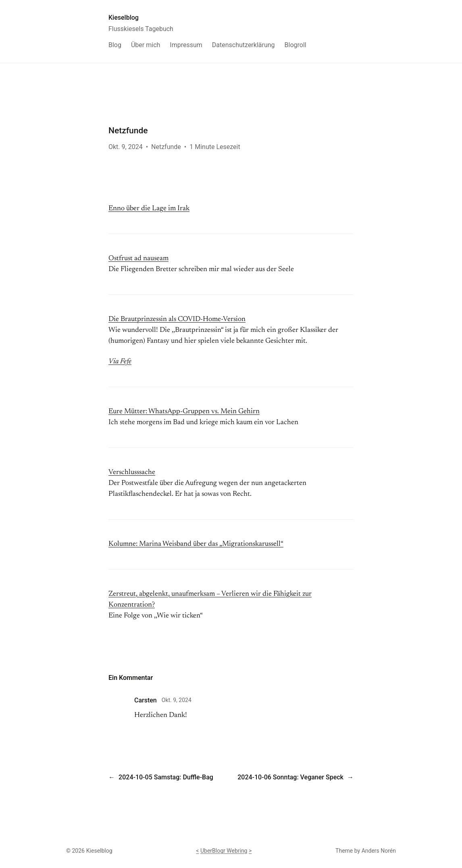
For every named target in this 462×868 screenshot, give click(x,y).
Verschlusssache (132, 472)
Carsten (146, 700)
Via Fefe (120, 362)
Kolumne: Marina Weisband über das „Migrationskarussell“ (196, 544)
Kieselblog (124, 18)
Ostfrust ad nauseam (138, 259)
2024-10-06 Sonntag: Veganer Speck (290, 777)
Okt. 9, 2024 (177, 700)
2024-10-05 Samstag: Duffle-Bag (166, 777)
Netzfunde (166, 147)
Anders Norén (379, 851)
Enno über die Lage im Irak (149, 209)
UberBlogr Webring (224, 851)
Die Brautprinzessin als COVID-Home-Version (177, 319)
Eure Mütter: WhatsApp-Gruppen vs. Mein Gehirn (184, 412)
